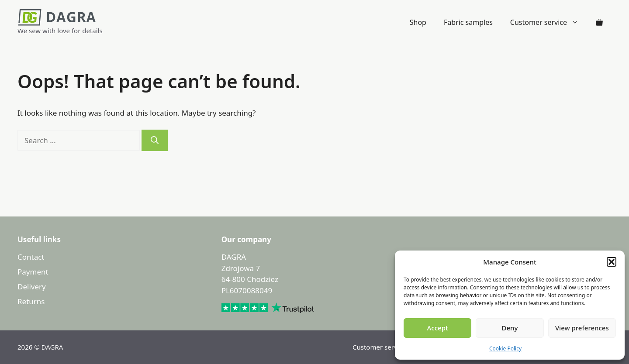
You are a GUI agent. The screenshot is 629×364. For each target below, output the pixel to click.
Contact (31, 257)
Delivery (32, 287)
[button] (612, 262)
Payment (33, 272)
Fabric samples (468, 22)
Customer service (549, 22)
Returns (31, 301)
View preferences (582, 328)
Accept (438, 328)
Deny (510, 328)
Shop (418, 22)
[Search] (155, 140)
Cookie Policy (505, 349)
